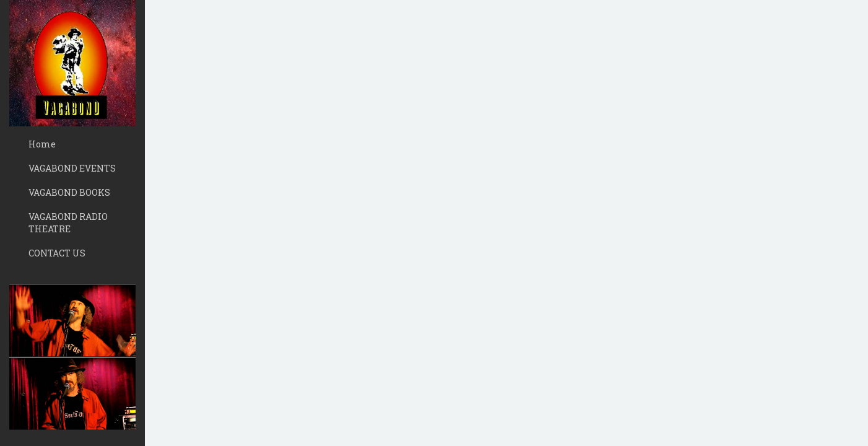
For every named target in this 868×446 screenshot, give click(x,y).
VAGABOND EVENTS (72, 168)
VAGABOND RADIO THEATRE (68, 223)
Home (42, 144)
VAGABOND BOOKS (69, 192)
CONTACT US (57, 253)
